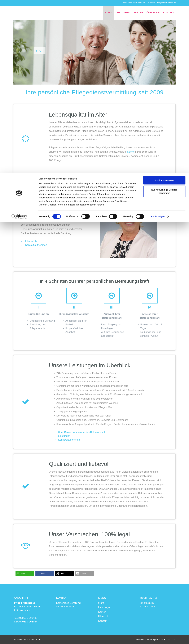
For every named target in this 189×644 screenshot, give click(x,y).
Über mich (104, 616)
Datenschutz (148, 606)
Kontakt (103, 621)
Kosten (131, 152)
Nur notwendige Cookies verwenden (164, 19)
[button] (25, 573)
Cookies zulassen (164, 8)
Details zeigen (157, 44)
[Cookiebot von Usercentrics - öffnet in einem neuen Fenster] (19, 44)
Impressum (147, 603)
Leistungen (105, 607)
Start (101, 603)
